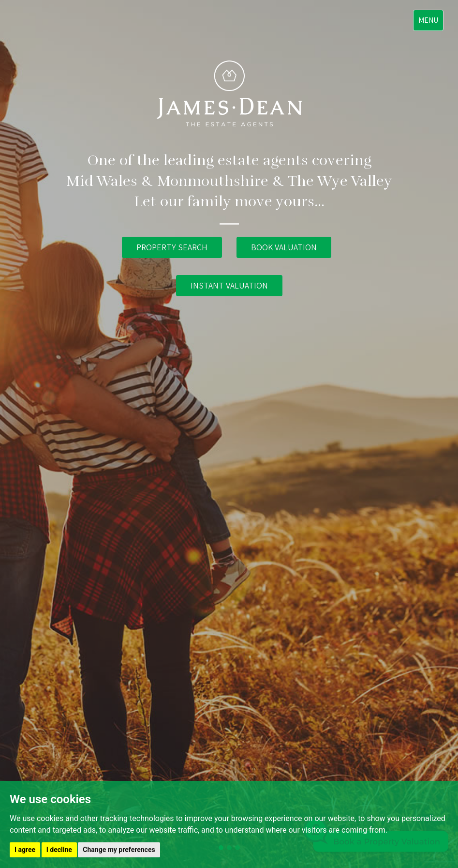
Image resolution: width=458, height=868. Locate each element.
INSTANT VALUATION (229, 285)
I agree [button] (25, 850)
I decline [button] (59, 850)
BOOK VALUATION (284, 247)
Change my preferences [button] (119, 850)
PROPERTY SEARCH (172, 247)
